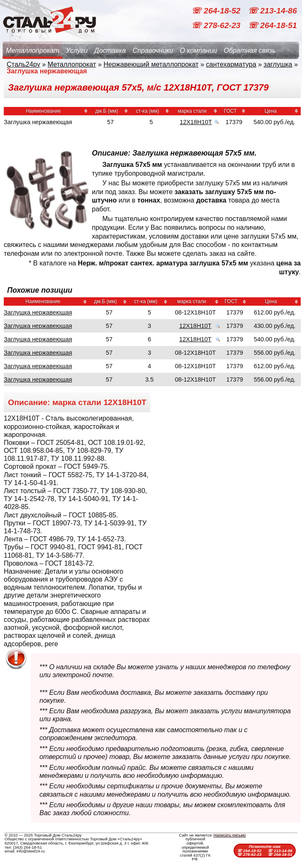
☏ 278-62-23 (217, 25)
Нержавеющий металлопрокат (151, 64)
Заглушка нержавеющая (38, 312)
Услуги (77, 51)
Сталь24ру (23, 64)
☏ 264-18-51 (272, 25)
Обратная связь (250, 51)
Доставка (110, 51)
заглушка (278, 64)
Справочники (153, 51)
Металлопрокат (33, 51)
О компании (199, 51)
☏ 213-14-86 (272, 11)
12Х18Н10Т (196, 122)
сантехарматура (231, 64)
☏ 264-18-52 (217, 11)
